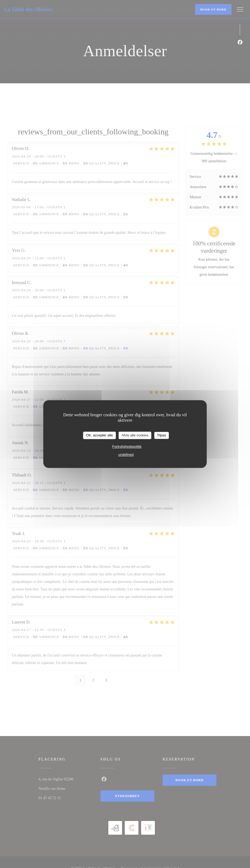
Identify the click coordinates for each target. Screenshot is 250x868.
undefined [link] (126, 455)
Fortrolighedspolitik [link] (127, 446)
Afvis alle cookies (135, 435)
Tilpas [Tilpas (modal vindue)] (162, 435)
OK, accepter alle (99, 435)
